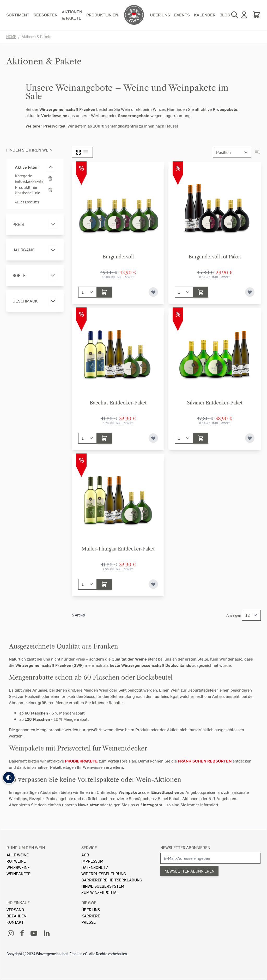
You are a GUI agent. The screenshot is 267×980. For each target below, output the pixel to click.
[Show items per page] (251, 615)
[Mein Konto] (244, 15)
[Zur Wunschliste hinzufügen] (153, 292)
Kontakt (15, 922)
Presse (89, 922)
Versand (15, 909)
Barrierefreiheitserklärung (112, 880)
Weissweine (18, 867)
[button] (9, 778)
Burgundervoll (118, 257)
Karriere (91, 916)
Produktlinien (102, 15)
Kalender (205, 15)
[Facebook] (22, 933)
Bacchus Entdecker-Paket (118, 403)
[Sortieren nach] (232, 152)
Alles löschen (27, 202)
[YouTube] (34, 933)
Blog (225, 15)
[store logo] (134, 15)
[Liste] (86, 152)
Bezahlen (16, 916)
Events (182, 15)
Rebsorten (46, 15)
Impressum (92, 861)
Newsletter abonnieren (185, 847)
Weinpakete (19, 873)
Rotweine (16, 861)
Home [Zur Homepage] (11, 37)
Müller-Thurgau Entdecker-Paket (118, 549)
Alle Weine (18, 855)
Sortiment (18, 15)
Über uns (160, 15)
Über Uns (91, 909)
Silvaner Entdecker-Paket (215, 403)
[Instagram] (11, 933)
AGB (85, 855)
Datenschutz (95, 867)
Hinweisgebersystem (103, 886)
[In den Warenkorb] (104, 292)
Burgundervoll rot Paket (215, 257)
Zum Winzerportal (100, 892)
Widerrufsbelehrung (104, 873)
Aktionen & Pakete (72, 15)
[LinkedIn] (47, 933)
